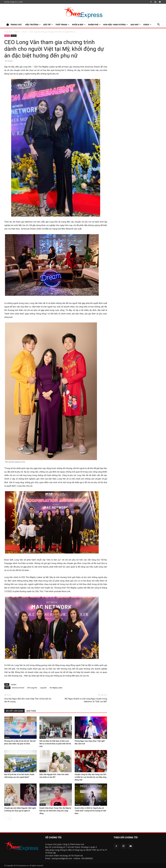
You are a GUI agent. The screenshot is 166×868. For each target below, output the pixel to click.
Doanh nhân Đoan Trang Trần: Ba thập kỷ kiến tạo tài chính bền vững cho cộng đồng (55, 811)
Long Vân (43, 688)
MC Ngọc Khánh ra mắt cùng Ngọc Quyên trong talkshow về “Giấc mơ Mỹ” (86, 700)
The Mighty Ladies (56, 688)
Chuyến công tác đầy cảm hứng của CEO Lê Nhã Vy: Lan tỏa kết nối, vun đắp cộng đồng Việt (91, 777)
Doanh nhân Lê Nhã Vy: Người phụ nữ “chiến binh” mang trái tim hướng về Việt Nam (90, 811)
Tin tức (24, 32)
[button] (159, 25)
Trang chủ (8, 32)
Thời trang (62, 25)
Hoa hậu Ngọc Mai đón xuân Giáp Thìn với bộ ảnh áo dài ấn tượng (28, 700)
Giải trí (48, 25)
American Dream (18, 688)
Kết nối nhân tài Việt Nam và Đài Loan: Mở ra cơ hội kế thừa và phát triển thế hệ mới (55, 744)
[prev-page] (6, 819)
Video (147, 25)
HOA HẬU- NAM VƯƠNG (116, 25)
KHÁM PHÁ (94, 25)
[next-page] (10, 819)
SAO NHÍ (136, 25)
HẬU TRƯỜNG (33, 25)
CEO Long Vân (32, 688)
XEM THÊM (31, 711)
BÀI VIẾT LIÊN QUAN (15, 711)
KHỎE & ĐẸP (79, 25)
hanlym (14, 684)
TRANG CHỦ (14, 25)
